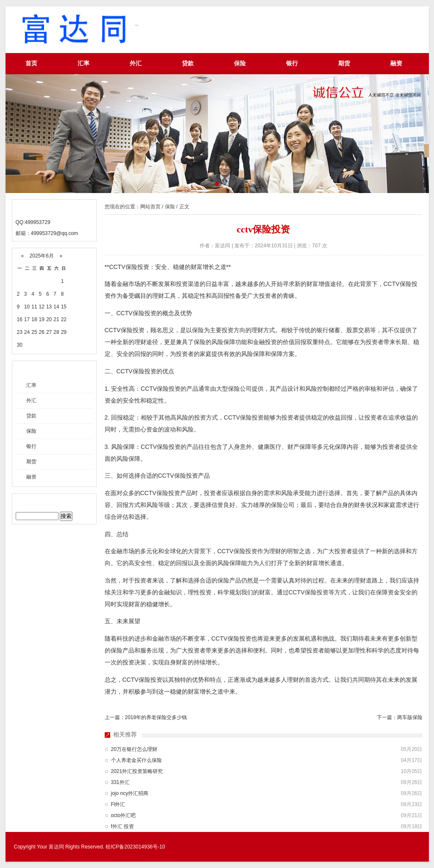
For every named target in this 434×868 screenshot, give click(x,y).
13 (49, 307)
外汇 (136, 63)
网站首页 (150, 207)
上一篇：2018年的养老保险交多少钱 (146, 717)
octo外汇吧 (124, 815)
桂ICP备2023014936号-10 (135, 847)
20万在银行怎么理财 (134, 749)
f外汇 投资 (123, 826)
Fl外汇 (118, 804)
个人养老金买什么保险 (136, 760)
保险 (240, 63)
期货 (344, 63)
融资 (396, 63)
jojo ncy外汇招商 (130, 793)
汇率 (83, 63)
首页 (31, 63)
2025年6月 (42, 256)
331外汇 (120, 782)
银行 (292, 63)
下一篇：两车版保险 (400, 717)
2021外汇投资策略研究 (137, 771)
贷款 (188, 63)
